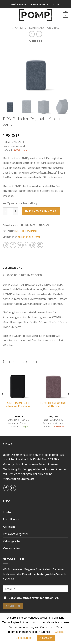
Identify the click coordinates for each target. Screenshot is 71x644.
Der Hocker (37, 28)
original (30, 237)
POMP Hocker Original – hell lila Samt (53, 404)
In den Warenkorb (41, 211)
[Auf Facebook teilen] (13, 245)
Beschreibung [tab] (13, 268)
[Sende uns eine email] (13, 488)
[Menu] (5, 15)
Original (53, 28)
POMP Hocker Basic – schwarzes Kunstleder (18, 404)
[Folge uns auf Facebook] (6, 488)
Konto (7, 512)
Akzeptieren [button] (46, 638)
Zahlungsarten (12, 541)
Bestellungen (11, 519)
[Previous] (3, 402)
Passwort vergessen (16, 534)
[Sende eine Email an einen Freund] (27, 245)
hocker (21, 237)
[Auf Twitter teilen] (20, 245)
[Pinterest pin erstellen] (33, 245)
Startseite (19, 28)
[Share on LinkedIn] (40, 245)
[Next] (68, 402)
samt (37, 237)
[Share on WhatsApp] (6, 245)
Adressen (9, 527)
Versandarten (11, 548)
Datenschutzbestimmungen (26, 598)
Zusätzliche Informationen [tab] (22, 275)
